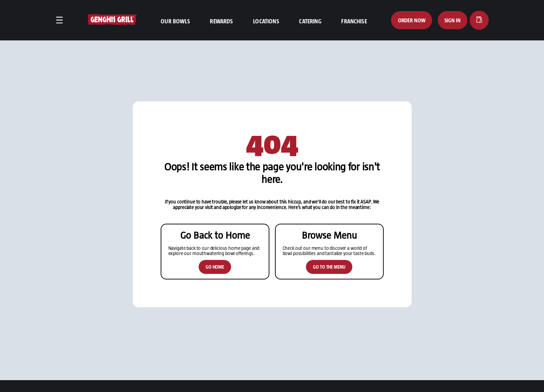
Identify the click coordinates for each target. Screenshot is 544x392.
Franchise (354, 21)
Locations (266, 21)
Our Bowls (175, 21)
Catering (310, 21)
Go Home (215, 279)
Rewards (221, 21)
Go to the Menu (329, 279)
